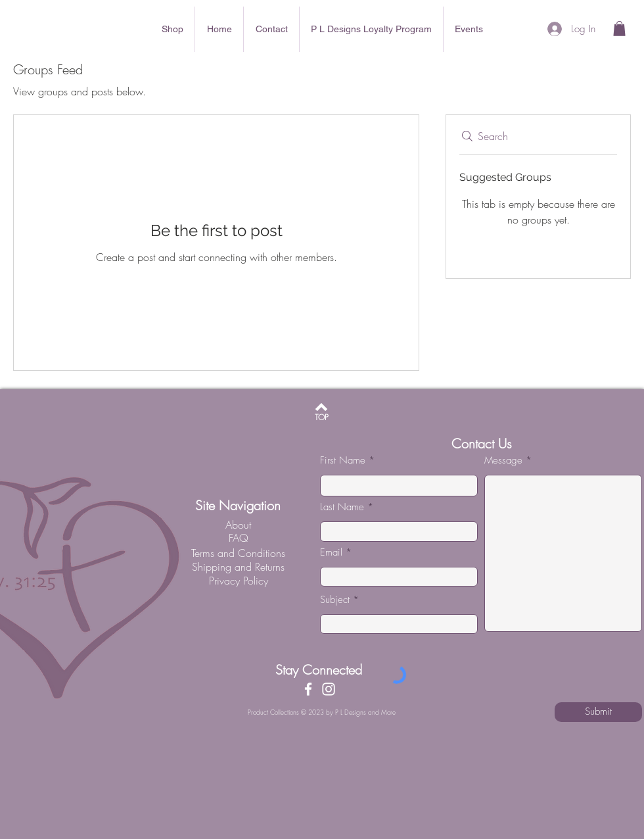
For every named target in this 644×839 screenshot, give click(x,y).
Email (331, 553)
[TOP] (322, 418)
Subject (335, 600)
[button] (619, 29)
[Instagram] (329, 689)
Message (503, 461)
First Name (343, 461)
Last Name (342, 507)
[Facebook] (308, 689)
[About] (238, 525)
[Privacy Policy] (238, 581)
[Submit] (598, 712)
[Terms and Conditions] (238, 553)
